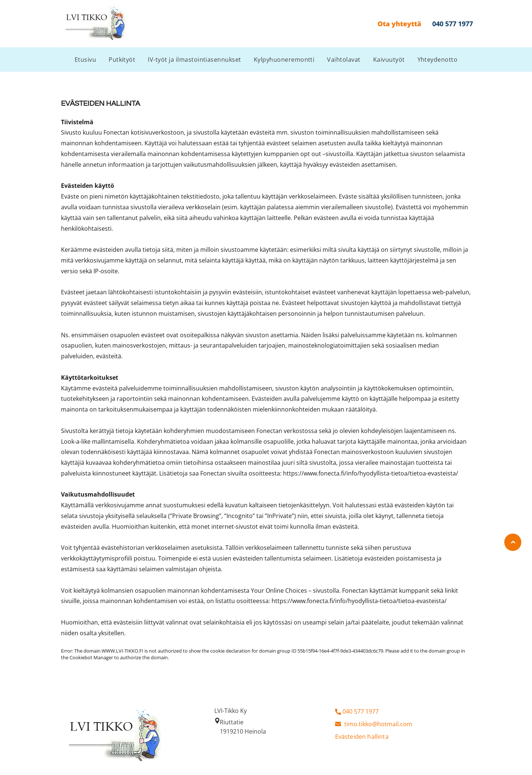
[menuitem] (85, 60)
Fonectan (116, 132)
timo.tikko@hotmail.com (378, 724)
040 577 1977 (361, 711)
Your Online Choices (279, 590)
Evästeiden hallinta (362, 737)
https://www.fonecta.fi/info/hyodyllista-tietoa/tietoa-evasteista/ (371, 473)
